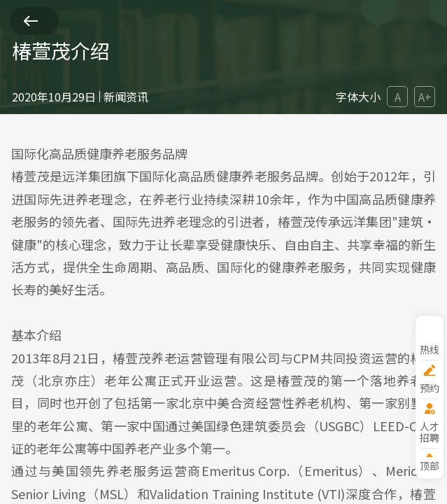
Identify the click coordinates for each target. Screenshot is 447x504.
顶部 (430, 465)
